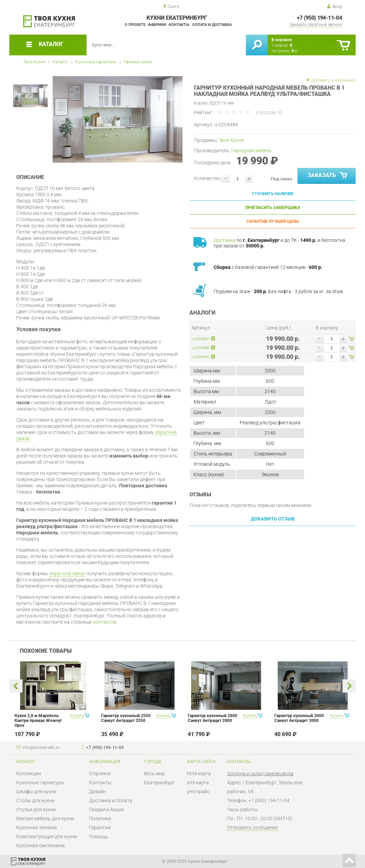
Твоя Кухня (34, 62)
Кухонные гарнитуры (96, 62)
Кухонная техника (37, 828)
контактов (105, 622)
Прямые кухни (138, 62)
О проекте (135, 25)
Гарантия (100, 828)
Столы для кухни (35, 801)
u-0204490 (200, 357)
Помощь (99, 837)
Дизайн (97, 792)
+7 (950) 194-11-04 (319, 18)
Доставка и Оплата (111, 801)
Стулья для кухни (36, 810)
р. (295, 51)
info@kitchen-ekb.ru (41, 748)
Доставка (225, 240)
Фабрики (157, 25)
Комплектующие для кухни (47, 837)
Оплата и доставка (212, 25)
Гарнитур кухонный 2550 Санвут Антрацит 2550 (126, 718)
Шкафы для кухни (36, 792)
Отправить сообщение (252, 828)
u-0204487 (200, 339)
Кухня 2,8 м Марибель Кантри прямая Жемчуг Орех (38, 721)
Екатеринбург (159, 783)
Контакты (179, 25)
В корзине (282, 40)
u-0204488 (200, 348)
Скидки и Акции (106, 810)
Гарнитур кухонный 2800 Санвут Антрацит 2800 (212, 718)
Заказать (328, 176)
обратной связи (67, 573)
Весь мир (154, 774)
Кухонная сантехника (41, 846)
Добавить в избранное (333, 80)
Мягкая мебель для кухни (45, 819)
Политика (100, 819)
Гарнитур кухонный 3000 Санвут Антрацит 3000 (299, 718)
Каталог (60, 62)
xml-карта (198, 783)
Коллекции (29, 774)
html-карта (199, 774)
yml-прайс (198, 792)
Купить (77, 716)
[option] (118, 119)
